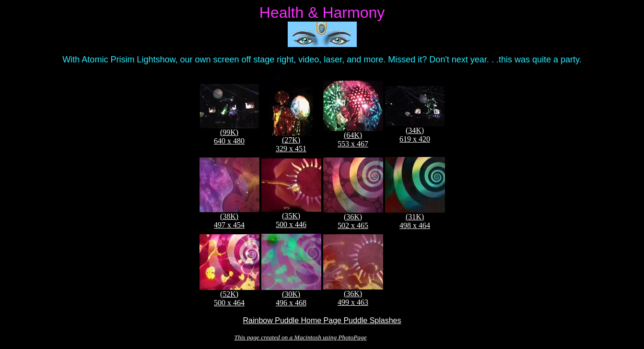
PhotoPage (352, 337)
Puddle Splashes (372, 320)
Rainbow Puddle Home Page (293, 320)
